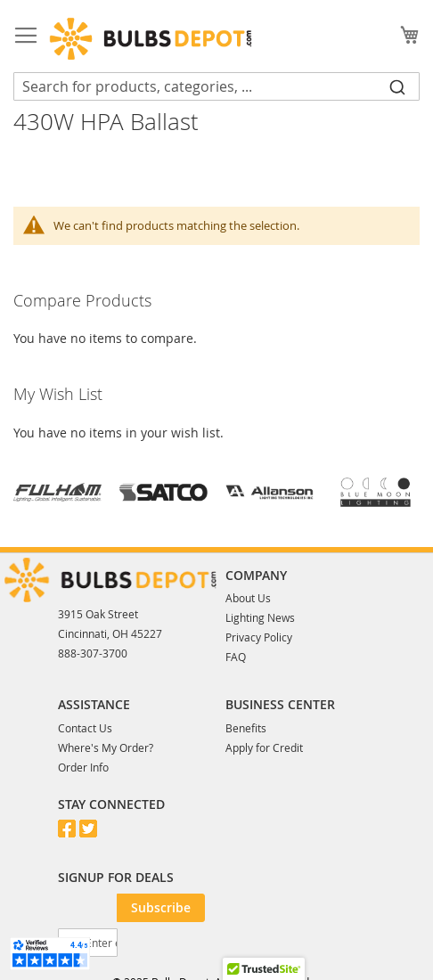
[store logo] (151, 39)
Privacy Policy (259, 637)
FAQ (236, 657)
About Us (248, 598)
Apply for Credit (264, 747)
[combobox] (216, 86)
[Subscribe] (161, 908)
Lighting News (260, 617)
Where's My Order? (106, 747)
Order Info (83, 767)
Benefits (246, 728)
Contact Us (85, 728)
